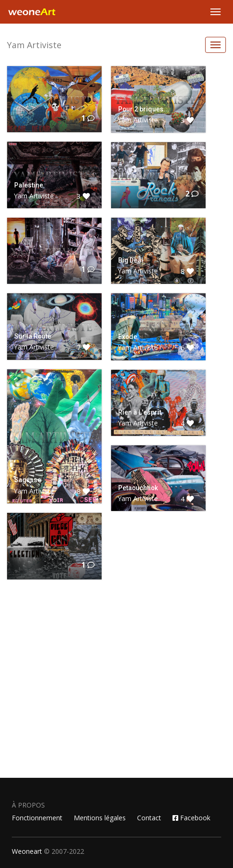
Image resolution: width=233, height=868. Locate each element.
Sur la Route (33, 336)
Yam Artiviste (34, 45)
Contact (149, 818)
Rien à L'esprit (140, 412)
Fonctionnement (37, 818)
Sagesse (28, 480)
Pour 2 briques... (144, 109)
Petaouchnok (138, 488)
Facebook (191, 818)
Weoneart (27, 851)
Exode (128, 337)
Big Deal (131, 260)
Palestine (29, 185)
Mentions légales (100, 818)
